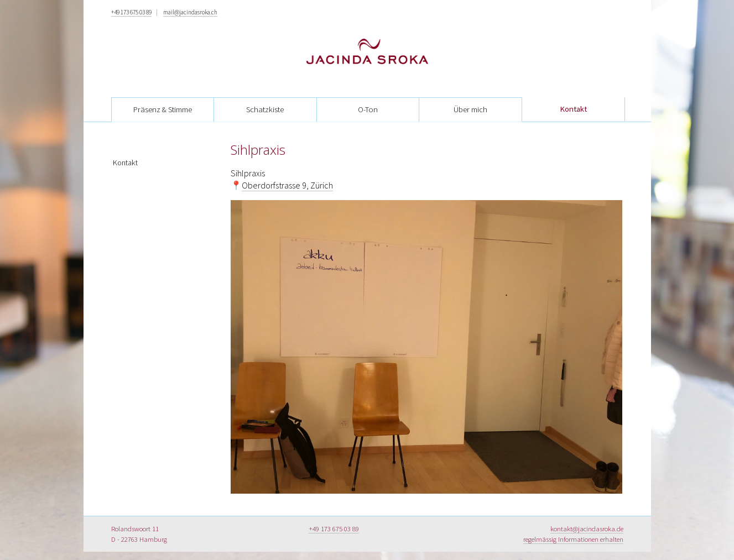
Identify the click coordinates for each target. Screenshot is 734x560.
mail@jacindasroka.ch (190, 12)
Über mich (470, 109)
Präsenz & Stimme (163, 109)
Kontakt (573, 109)
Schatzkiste (265, 109)
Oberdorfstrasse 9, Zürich (287, 185)
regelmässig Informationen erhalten (573, 539)
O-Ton (368, 109)
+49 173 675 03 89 (131, 12)
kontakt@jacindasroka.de (587, 528)
